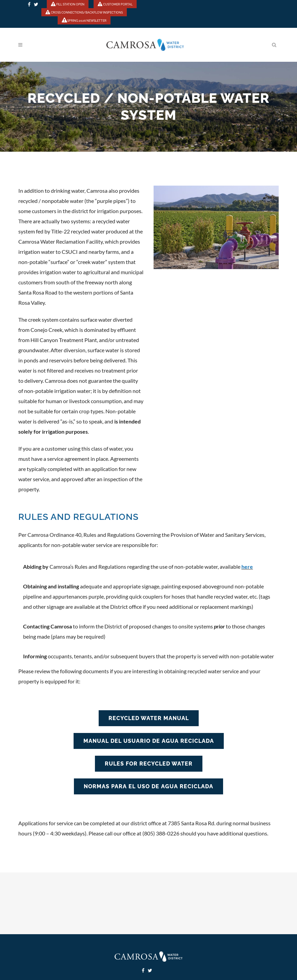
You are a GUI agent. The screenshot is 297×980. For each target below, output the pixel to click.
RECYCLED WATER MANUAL (149, 718)
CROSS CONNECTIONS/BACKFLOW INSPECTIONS (84, 13)
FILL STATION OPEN (68, 4)
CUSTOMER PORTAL (115, 4)
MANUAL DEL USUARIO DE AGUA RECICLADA (149, 741)
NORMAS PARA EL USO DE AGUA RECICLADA (148, 786)
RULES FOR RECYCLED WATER (149, 764)
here (247, 567)
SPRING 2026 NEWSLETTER (84, 21)
